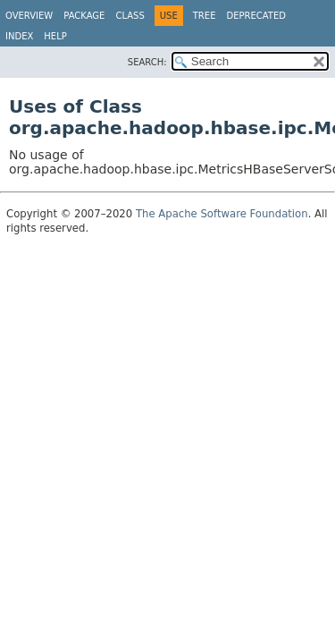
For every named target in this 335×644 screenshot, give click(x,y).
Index (19, 36)
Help (55, 36)
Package (84, 16)
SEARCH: (147, 62)
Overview (29, 16)
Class (130, 16)
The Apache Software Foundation (222, 214)
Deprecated (256, 16)
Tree (205, 16)
